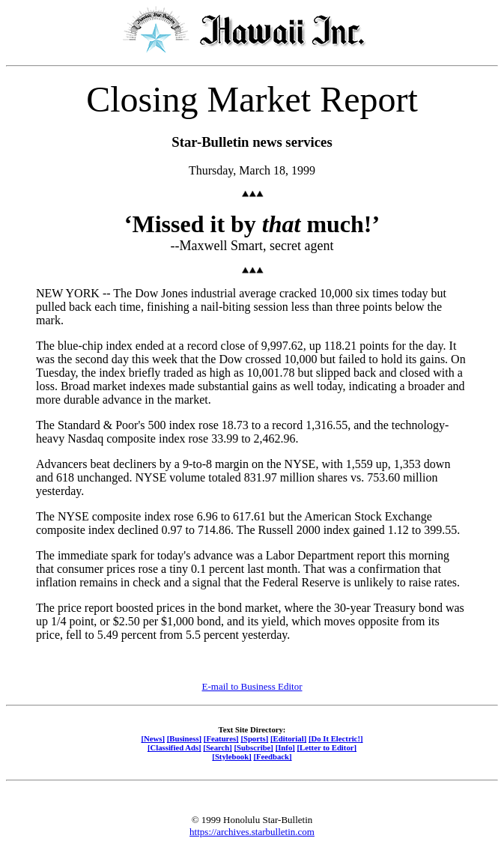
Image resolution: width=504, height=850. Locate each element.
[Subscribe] (254, 747)
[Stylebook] (231, 756)
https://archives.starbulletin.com (252, 832)
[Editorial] (288, 738)
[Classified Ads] (174, 747)
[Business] (184, 738)
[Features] (221, 738)
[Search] (218, 747)
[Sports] (254, 738)
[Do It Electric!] (336, 738)
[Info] (285, 747)
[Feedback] (272, 756)
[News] (153, 738)
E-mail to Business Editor (252, 686)
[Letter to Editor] (327, 747)
